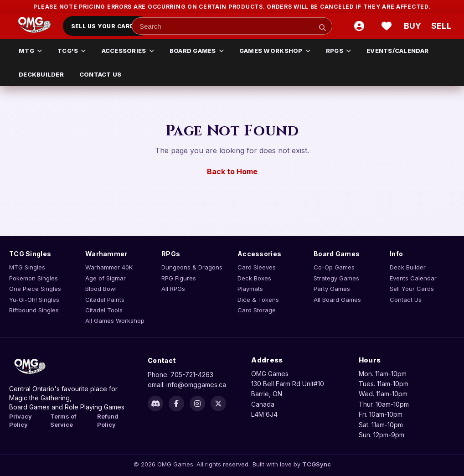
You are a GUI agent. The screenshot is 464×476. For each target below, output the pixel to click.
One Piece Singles (35, 289)
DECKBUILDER (41, 74)
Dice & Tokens (258, 300)
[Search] (322, 27)
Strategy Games (336, 278)
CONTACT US (101, 74)
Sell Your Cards (412, 289)
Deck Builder (408, 267)
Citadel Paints (105, 300)
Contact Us (406, 300)
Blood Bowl (101, 289)
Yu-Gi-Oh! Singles (34, 300)
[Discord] (155, 404)
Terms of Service (63, 421)
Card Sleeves (257, 267)
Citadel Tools (104, 310)
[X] (218, 404)
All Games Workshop (115, 321)
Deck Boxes (254, 278)
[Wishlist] (387, 26)
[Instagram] (197, 404)
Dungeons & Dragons (192, 267)
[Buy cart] (414, 26)
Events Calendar (413, 278)
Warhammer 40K (109, 267)
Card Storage (257, 310)
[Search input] (232, 26)
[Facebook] (176, 404)
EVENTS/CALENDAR (397, 51)
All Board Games (337, 300)
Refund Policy (108, 421)
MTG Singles (27, 267)
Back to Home (232, 171)
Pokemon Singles (34, 278)
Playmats (250, 289)
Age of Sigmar (106, 278)
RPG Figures (179, 278)
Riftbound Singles (34, 310)
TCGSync (317, 464)
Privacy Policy (21, 421)
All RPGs (173, 289)
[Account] (359, 26)
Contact (162, 360)
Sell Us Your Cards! (106, 26)
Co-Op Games (334, 267)
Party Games (332, 289)
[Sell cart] (441, 26)
